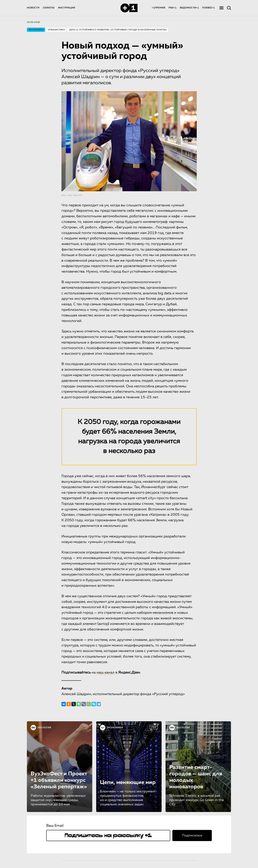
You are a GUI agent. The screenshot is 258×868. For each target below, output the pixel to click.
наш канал (106, 672)
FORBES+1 (209, 8)
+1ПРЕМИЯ (158, 8)
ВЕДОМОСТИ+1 (189, 8)
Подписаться (192, 835)
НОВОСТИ (33, 8)
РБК (154, 727)
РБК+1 (172, 8)
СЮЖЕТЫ (49, 8)
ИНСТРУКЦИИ (67, 8)
